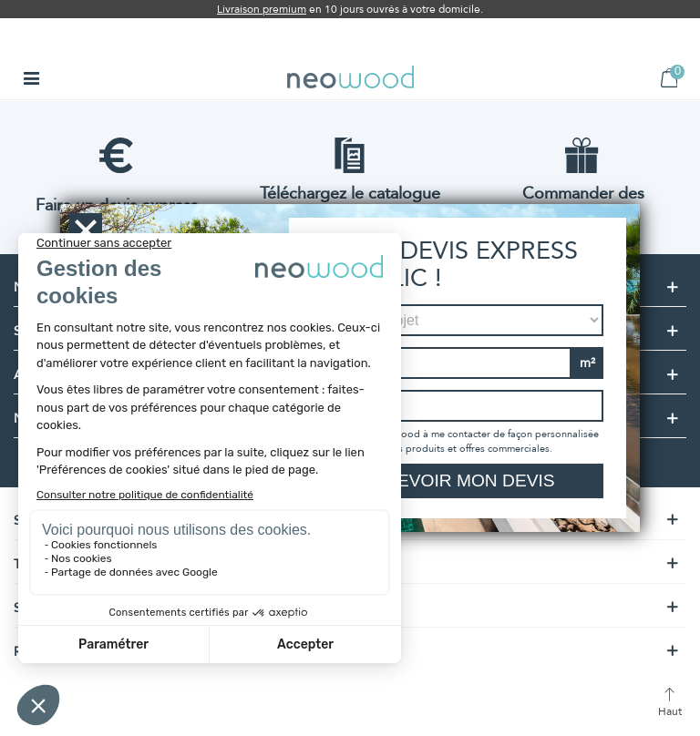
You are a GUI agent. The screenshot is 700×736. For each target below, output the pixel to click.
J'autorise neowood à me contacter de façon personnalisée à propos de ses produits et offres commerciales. (464, 441)
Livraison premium (262, 9)
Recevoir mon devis (457, 480)
